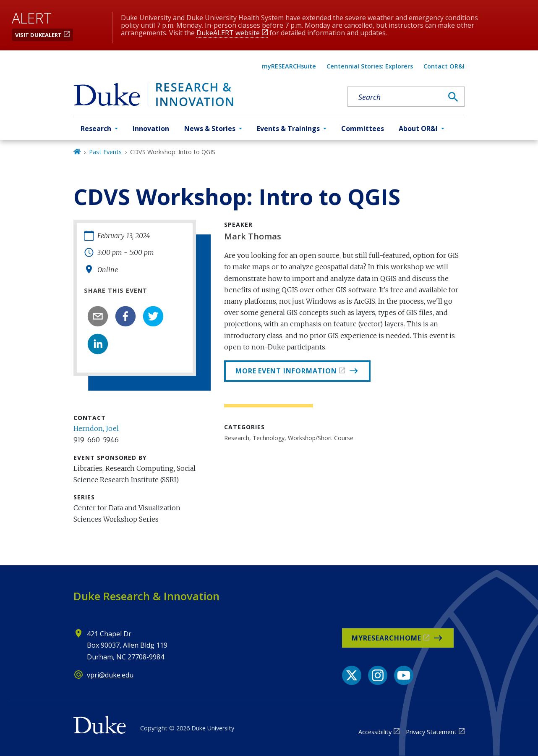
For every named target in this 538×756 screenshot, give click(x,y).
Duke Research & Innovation (146, 596)
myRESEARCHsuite (289, 66)
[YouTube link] (404, 675)
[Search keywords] (395, 97)
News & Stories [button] (210, 129)
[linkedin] (98, 344)
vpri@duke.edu (110, 675)
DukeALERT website (228, 33)
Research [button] (96, 129)
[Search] (453, 97)
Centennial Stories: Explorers (370, 66)
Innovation (151, 129)
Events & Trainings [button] (288, 129)
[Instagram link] (378, 675)
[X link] (352, 675)
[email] (98, 316)
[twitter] (153, 316)
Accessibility (375, 732)
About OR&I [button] (418, 129)
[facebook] (125, 316)
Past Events (105, 152)
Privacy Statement (431, 732)
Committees (363, 129)
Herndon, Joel (96, 428)
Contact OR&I (444, 66)
